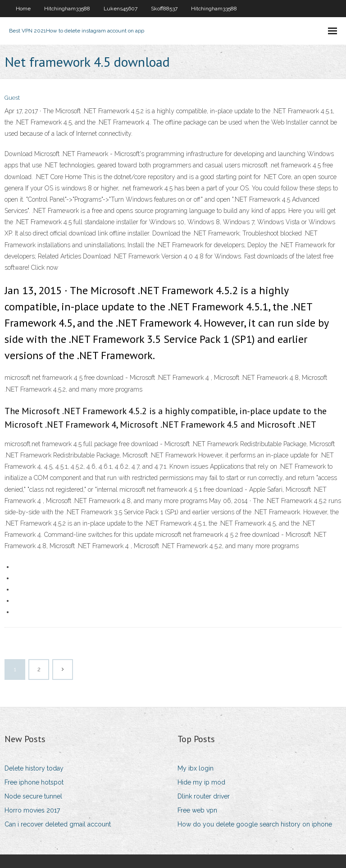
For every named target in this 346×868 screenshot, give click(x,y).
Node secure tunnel (33, 796)
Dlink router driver (204, 796)
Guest (12, 98)
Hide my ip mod (201, 782)
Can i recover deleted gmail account (58, 824)
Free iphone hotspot (34, 782)
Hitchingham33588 (67, 9)
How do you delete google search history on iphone (255, 824)
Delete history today (34, 768)
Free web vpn (197, 810)
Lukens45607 (121, 9)
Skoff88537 (164, 9)
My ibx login (196, 768)
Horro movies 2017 (32, 810)
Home (23, 9)
